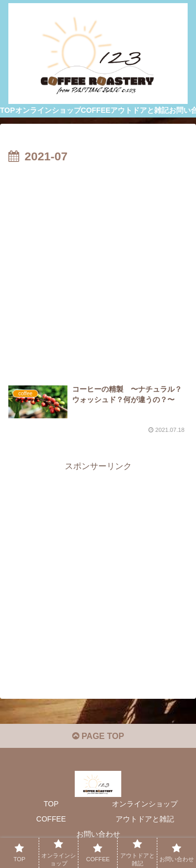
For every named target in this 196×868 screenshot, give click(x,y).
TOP (51, 804)
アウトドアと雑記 (145, 819)
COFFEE (51, 819)
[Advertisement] (98, 270)
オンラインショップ (145, 804)
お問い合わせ (98, 834)
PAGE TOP (98, 736)
